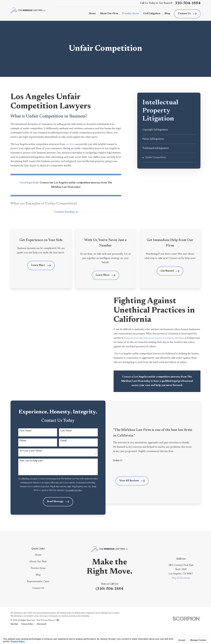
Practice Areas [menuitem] (131, 14)
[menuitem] (169, 130)
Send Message (54, 516)
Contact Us (187, 14)
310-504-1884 (188, 3)
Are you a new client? (30, 458)
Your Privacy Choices (48, 634)
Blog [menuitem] (167, 14)
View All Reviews (132, 492)
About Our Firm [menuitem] (109, 14)
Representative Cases (38, 595)
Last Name (62, 437)
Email (59, 448)
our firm (70, 144)
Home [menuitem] (92, 14)
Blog (38, 589)
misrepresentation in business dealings (168, 338)
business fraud (136, 338)
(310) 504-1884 (109, 603)
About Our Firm (38, 576)
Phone (22, 448)
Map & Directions (181, 592)
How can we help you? (31, 469)
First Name (25, 437)
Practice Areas (38, 582)
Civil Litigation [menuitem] (152, 14)
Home (38, 569)
